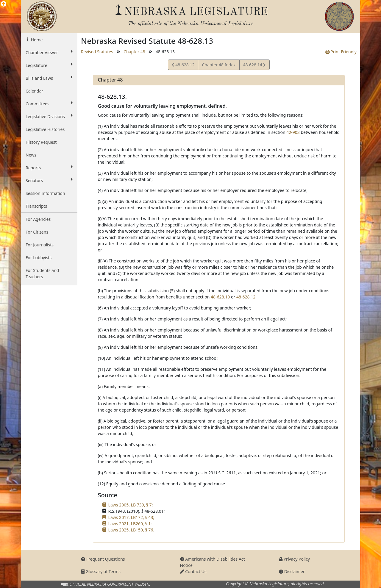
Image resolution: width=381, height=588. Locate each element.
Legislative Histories (45, 129)
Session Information (45, 193)
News (31, 155)
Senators (49, 180)
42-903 (293, 132)
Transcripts (36, 206)
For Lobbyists (39, 258)
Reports (49, 168)
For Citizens (37, 232)
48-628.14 (254, 66)
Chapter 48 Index (219, 65)
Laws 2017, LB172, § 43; (131, 517)
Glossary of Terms (101, 571)
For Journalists (40, 245)
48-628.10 (220, 297)
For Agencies (38, 219)
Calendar (34, 91)
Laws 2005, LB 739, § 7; (131, 505)
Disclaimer (292, 571)
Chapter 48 (134, 52)
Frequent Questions (103, 559)
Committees (49, 104)
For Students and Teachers (42, 273)
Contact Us (193, 571)
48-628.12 (183, 66)
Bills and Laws (49, 78)
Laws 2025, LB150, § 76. (131, 530)
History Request (41, 142)
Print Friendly (341, 52)
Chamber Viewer (49, 52)
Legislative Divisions (49, 116)
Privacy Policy (294, 559)
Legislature (49, 65)
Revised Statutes (97, 52)
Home (36, 40)
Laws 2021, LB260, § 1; (130, 524)
